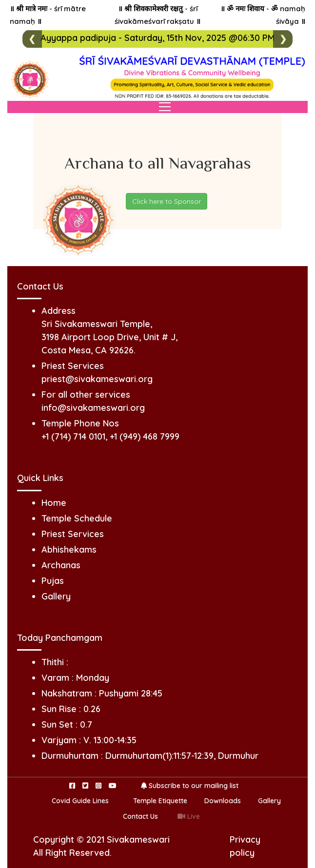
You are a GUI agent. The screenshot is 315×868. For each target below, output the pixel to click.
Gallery (56, 596)
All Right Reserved (71, 853)
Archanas (61, 565)
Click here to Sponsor (167, 201)
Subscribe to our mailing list (190, 786)
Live (189, 816)
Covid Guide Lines (80, 801)
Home (54, 503)
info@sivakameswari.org (93, 408)
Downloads (223, 801)
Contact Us (140, 816)
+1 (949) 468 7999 (145, 436)
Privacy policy (245, 846)
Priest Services (73, 534)
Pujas (53, 581)
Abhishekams (69, 550)
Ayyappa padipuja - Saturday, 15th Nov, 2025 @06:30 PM (157, 38)
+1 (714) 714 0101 (73, 436)
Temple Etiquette (160, 801)
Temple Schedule (77, 518)
